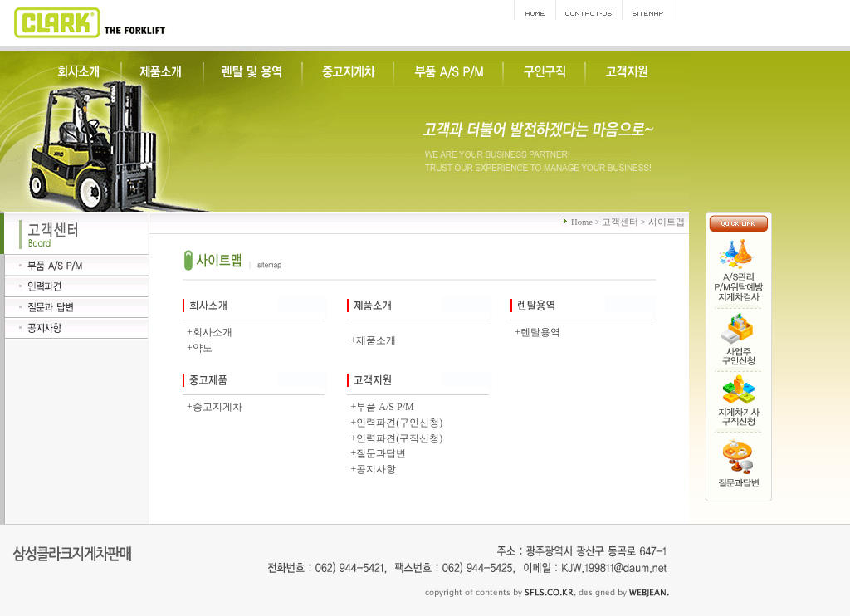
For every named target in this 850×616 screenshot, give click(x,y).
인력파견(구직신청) (399, 438)
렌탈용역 (540, 332)
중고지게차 (217, 407)
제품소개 (376, 340)
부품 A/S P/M (385, 407)
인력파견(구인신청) (399, 423)
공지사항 (376, 469)
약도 (203, 348)
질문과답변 (381, 453)
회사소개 (212, 332)
